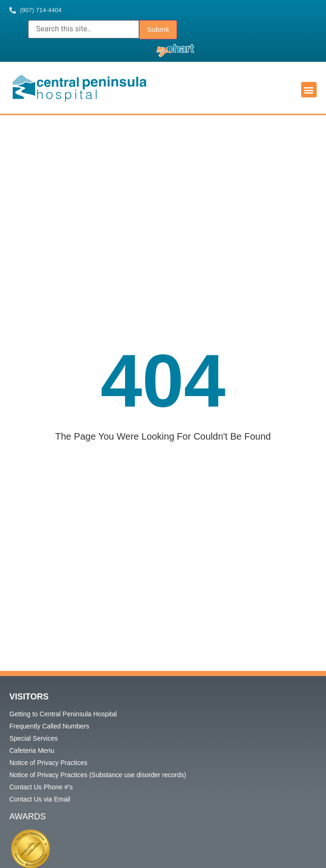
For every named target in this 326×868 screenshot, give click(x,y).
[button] (309, 90)
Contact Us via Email (40, 799)
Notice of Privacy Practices (48, 763)
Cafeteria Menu (32, 750)
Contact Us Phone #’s (41, 787)
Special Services (34, 738)
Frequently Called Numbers (49, 726)
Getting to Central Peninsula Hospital (63, 714)
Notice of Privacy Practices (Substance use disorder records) (98, 775)
